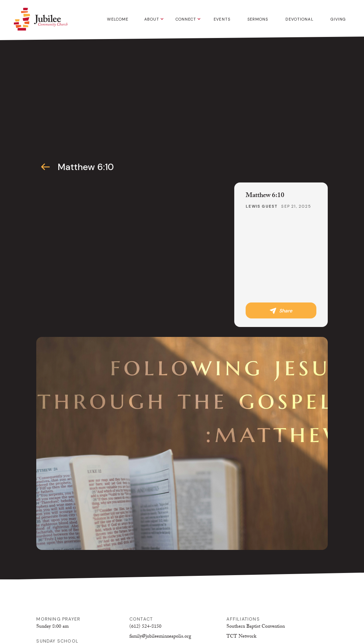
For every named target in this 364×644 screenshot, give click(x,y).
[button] (152, 19)
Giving (338, 19)
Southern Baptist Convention (256, 627)
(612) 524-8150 (145, 627)
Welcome (118, 19)
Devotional (299, 19)
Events (222, 19)
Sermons (258, 19)
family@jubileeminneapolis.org (160, 637)
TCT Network (241, 637)
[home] (41, 19)
